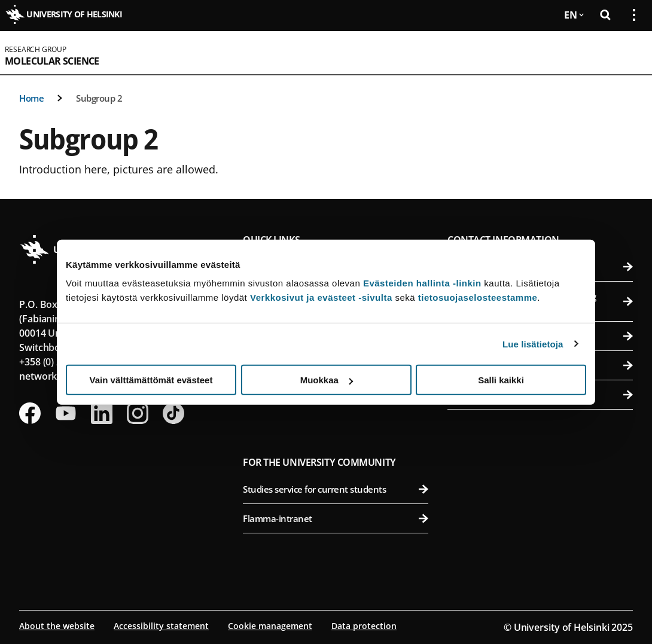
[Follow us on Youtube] (66, 413)
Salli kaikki (501, 380)
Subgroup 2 (99, 98)
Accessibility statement (161, 626)
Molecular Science (52, 61)
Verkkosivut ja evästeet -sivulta (321, 297)
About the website (57, 626)
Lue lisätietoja (533, 344)
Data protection (364, 626)
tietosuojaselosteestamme (478, 297)
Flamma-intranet (336, 518)
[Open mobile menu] (629, 53)
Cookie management (270, 626)
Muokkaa (327, 380)
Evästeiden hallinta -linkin (422, 283)
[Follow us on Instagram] (138, 413)
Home (31, 98)
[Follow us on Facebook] (30, 413)
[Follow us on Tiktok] (173, 413)
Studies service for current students (336, 489)
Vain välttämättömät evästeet (151, 380)
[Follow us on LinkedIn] (102, 413)
